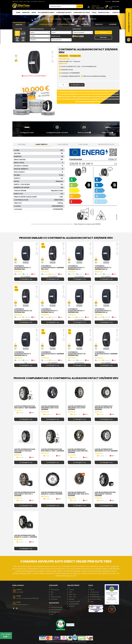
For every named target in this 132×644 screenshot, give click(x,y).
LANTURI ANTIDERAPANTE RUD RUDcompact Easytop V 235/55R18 (25, 494)
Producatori (54, 599)
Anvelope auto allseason (53, 19)
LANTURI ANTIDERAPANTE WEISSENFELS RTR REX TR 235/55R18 (104, 408)
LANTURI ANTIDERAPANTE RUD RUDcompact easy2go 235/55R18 (25, 451)
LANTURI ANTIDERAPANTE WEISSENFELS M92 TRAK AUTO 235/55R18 (78, 494)
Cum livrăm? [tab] (83, 144)
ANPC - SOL (72, 597)
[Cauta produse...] (63, 6)
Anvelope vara (95, 594)
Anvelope (26, 13)
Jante (34, 13)
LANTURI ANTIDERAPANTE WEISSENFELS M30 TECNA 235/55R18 (50, 408)
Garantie (72, 599)
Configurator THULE (82, 13)
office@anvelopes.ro (22, 605)
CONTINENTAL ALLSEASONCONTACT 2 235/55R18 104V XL (76, 268)
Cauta (103, 32)
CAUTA (80, 6)
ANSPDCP (72, 606)
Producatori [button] (104, 13)
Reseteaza (103, 37)
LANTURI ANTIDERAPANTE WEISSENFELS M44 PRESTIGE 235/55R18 (78, 451)
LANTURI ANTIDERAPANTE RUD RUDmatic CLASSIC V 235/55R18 (26, 536)
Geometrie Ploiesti (56, 610)
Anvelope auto (95, 592)
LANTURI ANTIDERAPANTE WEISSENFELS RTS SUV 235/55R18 (106, 450)
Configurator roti (64, 13)
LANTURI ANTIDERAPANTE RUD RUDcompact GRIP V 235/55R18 (52, 450)
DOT (33, 274)
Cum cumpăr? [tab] (63, 144)
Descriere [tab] (22, 144)
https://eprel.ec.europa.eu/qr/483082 (87, 224)
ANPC (71, 592)
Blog (52, 592)
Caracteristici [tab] (41, 144)
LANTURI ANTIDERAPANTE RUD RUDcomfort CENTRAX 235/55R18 (105, 494)
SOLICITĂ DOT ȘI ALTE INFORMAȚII (34, 76)
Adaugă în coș (77, 85)
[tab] (19, 24)
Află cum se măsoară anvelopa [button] (93, 76)
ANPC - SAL (72, 594)
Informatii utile (55, 590)
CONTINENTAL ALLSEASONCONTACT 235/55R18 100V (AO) (52, 268)
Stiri (52, 594)
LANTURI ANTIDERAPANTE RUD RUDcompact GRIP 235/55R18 (25, 407)
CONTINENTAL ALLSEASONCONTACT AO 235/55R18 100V (23, 311)
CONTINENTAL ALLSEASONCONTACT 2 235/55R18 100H (22, 268)
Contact (116, 13)
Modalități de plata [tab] (106, 144)
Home (18, 13)
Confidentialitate (74, 604)
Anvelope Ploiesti (95, 599)
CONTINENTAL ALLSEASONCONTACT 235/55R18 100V (80, 19)
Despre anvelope (56, 597)
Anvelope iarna (95, 597)
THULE (94, 13)
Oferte (92, 590)
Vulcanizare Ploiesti (46, 13)
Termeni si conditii (74, 602)
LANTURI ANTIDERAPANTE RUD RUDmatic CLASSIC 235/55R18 (52, 493)
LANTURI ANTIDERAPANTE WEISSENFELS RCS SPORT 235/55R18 (77, 408)
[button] (84, 129)
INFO (32, 413)
